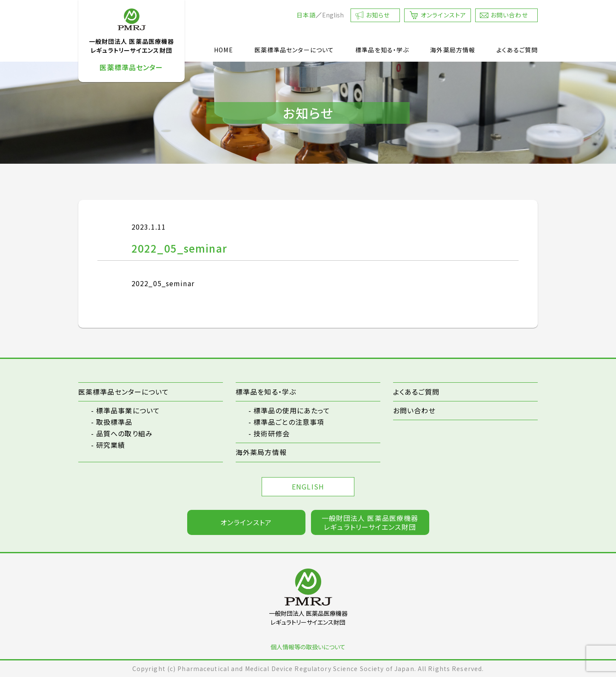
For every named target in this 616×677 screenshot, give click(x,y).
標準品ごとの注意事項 (289, 422)
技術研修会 (272, 433)
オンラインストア (443, 15)
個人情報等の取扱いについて (308, 647)
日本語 (306, 15)
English (333, 15)
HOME (223, 50)
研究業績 (111, 445)
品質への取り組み (124, 433)
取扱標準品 (114, 422)
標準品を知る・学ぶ (382, 50)
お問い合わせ (509, 15)
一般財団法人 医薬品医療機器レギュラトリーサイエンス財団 (370, 522)
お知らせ (378, 15)
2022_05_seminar (163, 283)
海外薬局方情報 (453, 50)
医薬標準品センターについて (294, 50)
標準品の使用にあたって (292, 410)
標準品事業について (128, 410)
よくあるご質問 (517, 50)
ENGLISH (308, 486)
